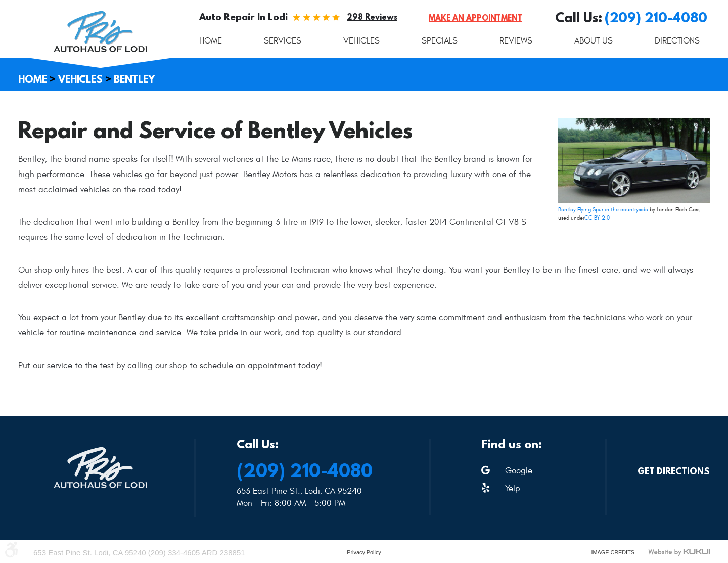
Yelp (513, 489)
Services (283, 41)
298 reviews (372, 17)
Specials (440, 41)
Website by (679, 552)
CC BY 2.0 (597, 218)
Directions (677, 41)
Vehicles (361, 41)
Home (211, 41)
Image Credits (613, 553)
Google (519, 471)
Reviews (516, 41)
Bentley (134, 79)
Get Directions (674, 471)
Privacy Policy (364, 553)
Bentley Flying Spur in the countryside (603, 210)
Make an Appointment (475, 18)
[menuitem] (211, 41)
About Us (594, 41)
